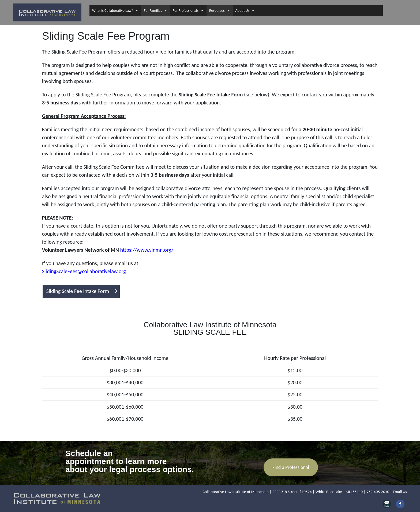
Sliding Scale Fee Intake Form (78, 291)
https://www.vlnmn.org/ (147, 250)
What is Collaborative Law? (115, 11)
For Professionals (188, 11)
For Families (156, 11)
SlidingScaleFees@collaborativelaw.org (84, 271)
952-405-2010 (378, 492)
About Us (245, 11)
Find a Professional (291, 467)
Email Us (400, 492)
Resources (220, 11)
